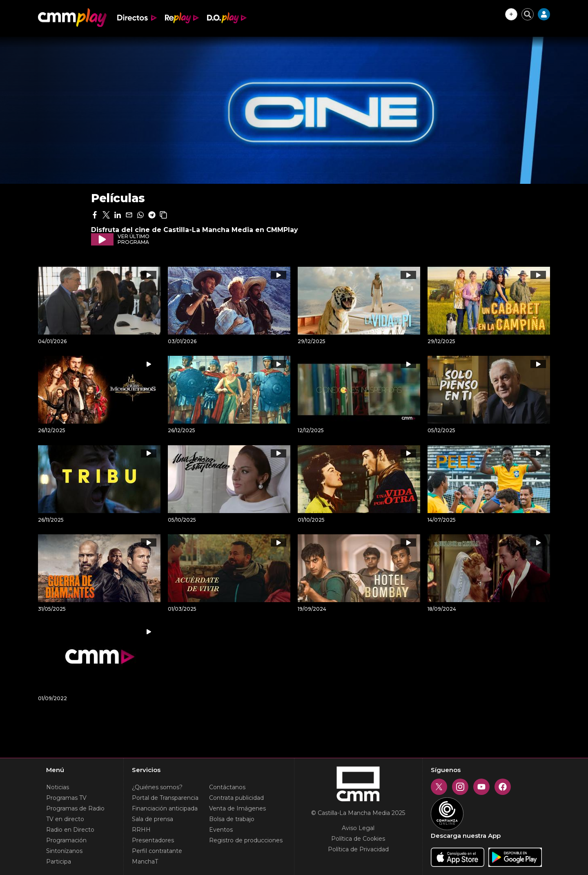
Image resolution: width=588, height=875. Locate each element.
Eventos (221, 830)
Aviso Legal (358, 828)
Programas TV (66, 798)
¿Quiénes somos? (157, 787)
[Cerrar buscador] (528, 14)
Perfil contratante (157, 851)
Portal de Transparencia (165, 798)
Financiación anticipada (165, 808)
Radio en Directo (70, 830)
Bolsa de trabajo (232, 819)
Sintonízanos (64, 851)
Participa (59, 862)
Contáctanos (227, 787)
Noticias (58, 787)
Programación (66, 840)
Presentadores (153, 840)
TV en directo (65, 819)
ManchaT (145, 862)
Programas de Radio (75, 808)
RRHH (141, 830)
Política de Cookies (358, 839)
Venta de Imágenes (237, 808)
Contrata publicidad (236, 798)
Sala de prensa (153, 819)
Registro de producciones (246, 840)
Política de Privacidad (358, 849)
